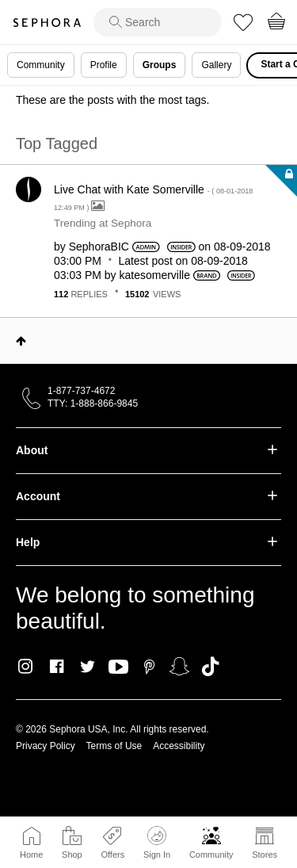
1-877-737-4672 (81, 391)
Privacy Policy (46, 746)
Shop (72, 855)
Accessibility (179, 746)
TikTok (210, 667)
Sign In (157, 843)
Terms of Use (114, 746)
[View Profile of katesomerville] (155, 275)
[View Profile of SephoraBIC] (99, 247)
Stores (265, 855)
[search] (158, 22)
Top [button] (21, 341)
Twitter (88, 667)
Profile (104, 65)
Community (211, 855)
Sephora (47, 23)
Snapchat (179, 667)
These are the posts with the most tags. (112, 100)
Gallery (216, 65)
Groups (160, 65)
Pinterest (149, 667)
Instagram (26, 667)
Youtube (118, 667)
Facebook (57, 667)
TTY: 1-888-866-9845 (93, 403)
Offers (112, 855)
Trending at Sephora (103, 223)
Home (31, 855)
